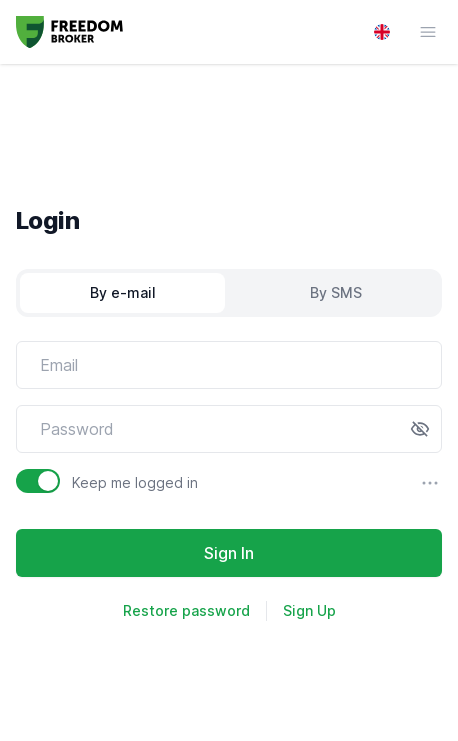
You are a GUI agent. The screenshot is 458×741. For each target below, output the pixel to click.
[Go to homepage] (69, 32)
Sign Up (309, 610)
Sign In (229, 553)
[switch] (38, 481)
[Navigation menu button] (418, 32)
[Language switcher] (382, 32)
